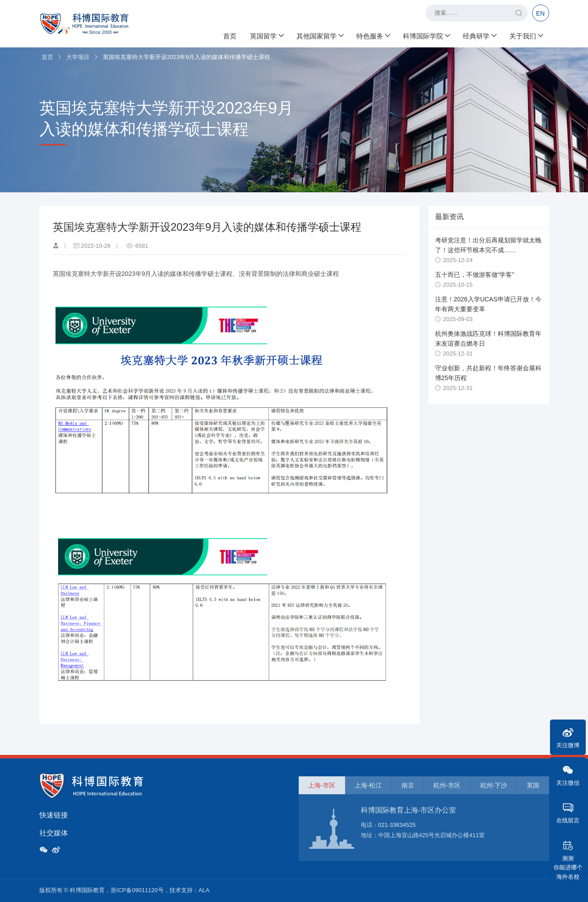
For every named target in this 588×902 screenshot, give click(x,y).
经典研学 (479, 36)
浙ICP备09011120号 (137, 890)
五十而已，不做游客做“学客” (475, 275)
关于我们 (526, 36)
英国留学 (267, 36)
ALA (204, 890)
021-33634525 (397, 825)
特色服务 (373, 36)
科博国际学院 (426, 36)
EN (540, 13)
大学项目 (78, 57)
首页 (230, 36)
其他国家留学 (320, 36)
